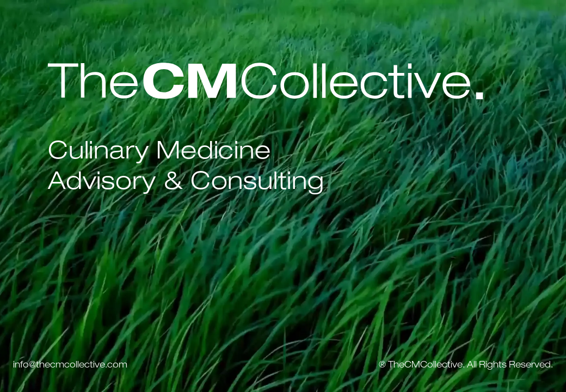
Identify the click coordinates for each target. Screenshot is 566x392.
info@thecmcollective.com (70, 366)
